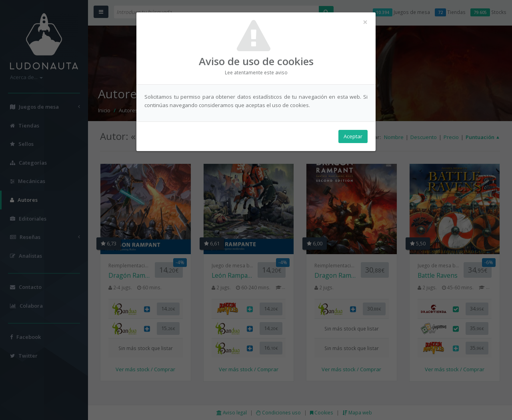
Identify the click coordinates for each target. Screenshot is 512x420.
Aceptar (353, 136)
